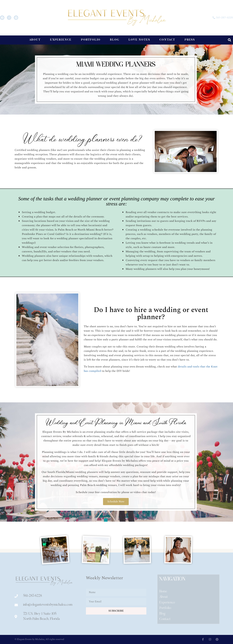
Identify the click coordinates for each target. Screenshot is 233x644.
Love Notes (139, 40)
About (35, 40)
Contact (167, 40)
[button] (230, 40)
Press (190, 40)
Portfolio (91, 40)
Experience (61, 40)
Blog (115, 40)
